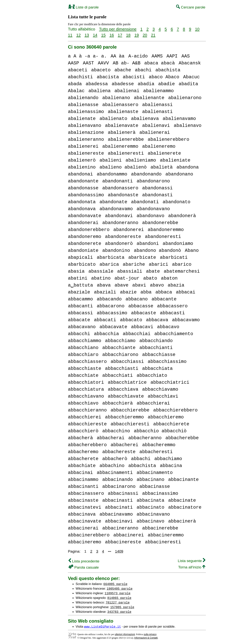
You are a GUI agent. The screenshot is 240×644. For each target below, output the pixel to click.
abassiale (101, 271)
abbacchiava (123, 389)
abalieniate (175, 160)
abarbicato (82, 264)
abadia (146, 84)
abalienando (83, 98)
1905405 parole (120, 588)
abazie (128, 292)
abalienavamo (179, 119)
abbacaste (144, 313)
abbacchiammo (85, 341)
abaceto (101, 70)
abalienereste (86, 153)
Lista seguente (192, 561)
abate (153, 271)
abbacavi (142, 327)
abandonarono (153, 181)
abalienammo (158, 91)
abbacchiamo (120, 341)
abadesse (123, 84)
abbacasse (141, 306)
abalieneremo (159, 146)
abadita (188, 84)
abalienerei (83, 146)
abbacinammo (83, 480)
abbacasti (172, 313)
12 (78, 35)
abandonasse (83, 188)
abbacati (105, 320)
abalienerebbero (168, 140)
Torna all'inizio (192, 567)
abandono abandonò (157, 251)
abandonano (179, 174)
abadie (166, 84)
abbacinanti (83, 487)
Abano (192, 251)
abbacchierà (117, 403)
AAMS (157, 56)
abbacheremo (83, 452)
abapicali (80, 258)
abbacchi (79, 334)
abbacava (157, 320)
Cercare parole (191, 7)
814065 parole (119, 598)
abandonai (80, 174)
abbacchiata (157, 369)
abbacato (131, 320)
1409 (119, 551)
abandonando (146, 174)
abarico (182, 264)
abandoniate (83, 251)
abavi (139, 285)
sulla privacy (150, 634)
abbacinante (183, 480)
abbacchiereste (87, 424)
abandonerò (119, 244)
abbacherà (80, 438)
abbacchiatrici (170, 382)
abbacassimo (112, 313)
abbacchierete (171, 424)
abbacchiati (117, 376)
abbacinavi (119, 521)
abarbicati (174, 258)
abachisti (80, 77)
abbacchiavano (86, 396)
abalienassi (157, 105)
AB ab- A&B (127, 63)
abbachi (141, 459)
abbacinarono (119, 487)
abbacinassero (86, 494)
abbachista (142, 466)
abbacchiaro (83, 355)
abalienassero (120, 105)
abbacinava (82, 514)
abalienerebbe (126, 140)
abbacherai (111, 438)
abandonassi (157, 188)
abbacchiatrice (127, 382)
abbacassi (80, 313)
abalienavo (188, 126)
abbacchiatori (86, 382)
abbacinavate (85, 521)
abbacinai (80, 473)
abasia (76, 271)
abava (104, 285)
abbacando (109, 299)
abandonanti (117, 181)
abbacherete (83, 459)
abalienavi (156, 126)
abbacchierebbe (130, 410)
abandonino (116, 251)
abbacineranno (120, 528)
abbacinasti (117, 500)
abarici (158, 264)
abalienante (149, 98)
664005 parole (115, 584)
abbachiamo (168, 459)
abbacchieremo (166, 417)
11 (70, 35)
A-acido (138, 56)
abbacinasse (155, 487)
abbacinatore (185, 507)
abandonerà (182, 216)
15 (103, 35)
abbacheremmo (159, 445)
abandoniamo (178, 244)
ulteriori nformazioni (125, 634)
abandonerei (129, 230)
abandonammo (112, 174)
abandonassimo (86, 195)
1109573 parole (117, 593)
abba (146, 292)
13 (87, 35)
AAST (89, 63)
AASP (74, 63)
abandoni (148, 244)
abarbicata (111, 258)
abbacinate (182, 500)
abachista (168, 70)
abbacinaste (83, 500)
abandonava (82, 209)
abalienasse (83, 105)
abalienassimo (86, 112)
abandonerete (85, 244)
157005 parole (122, 607)
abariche (134, 264)
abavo (157, 285)
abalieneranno (86, 140)
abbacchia (106, 334)
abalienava (145, 119)
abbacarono (111, 306)
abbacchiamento (174, 334)
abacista (108, 77)
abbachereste (119, 452)
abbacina (171, 466)
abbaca (164, 292)
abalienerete (164, 153)
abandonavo (151, 216)
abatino (101, 278)
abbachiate (82, 466)
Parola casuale (84, 567)
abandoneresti (163, 237)
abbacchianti (156, 348)
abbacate (79, 320)
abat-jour (127, 278)
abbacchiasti (122, 369)
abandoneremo (85, 237)
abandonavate (85, 216)
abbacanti (80, 306)
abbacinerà (182, 521)
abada (75, 84)
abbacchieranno (87, 410)
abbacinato (151, 507)
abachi (143, 70)
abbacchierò (83, 431)
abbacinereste (123, 542)
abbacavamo (186, 320)
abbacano (137, 299)
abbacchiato (152, 376)
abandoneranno (120, 223)
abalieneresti (126, 153)
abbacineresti (163, 542)
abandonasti (157, 195)
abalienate (82, 119)
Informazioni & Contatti (146, 638)
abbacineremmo (166, 535)
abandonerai (83, 223)
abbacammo (80, 299)
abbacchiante (119, 348)
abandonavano (153, 209)
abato (150, 278)
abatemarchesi (182, 271)
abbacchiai (137, 334)
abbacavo (168, 327)
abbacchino (116, 431)
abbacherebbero (87, 445)
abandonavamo (116, 209)
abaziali (105, 292)
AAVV (103, 63)
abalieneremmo (120, 146)
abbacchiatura (86, 389)
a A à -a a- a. (87, 56)
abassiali (130, 271)
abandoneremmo (166, 230)
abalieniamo (141, 160)
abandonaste (123, 195)
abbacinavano (153, 514)
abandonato (176, 202)
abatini (78, 278)
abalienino (82, 167)
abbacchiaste (85, 369)
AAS (186, 56)
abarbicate (142, 258)
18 (128, 35)
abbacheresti (156, 452)
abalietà (162, 167)
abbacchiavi (163, 396)
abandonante (83, 181)
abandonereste (123, 237)
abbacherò (115, 459)
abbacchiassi (127, 362)
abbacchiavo (83, 403)
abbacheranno (145, 438)
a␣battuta (80, 285)
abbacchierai (153, 403)
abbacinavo (151, 521)
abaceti (78, 70)
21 (153, 35)
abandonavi (119, 216)
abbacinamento (155, 473)
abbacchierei (85, 417)
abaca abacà (160, 63)
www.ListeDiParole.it (102, 626)
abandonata (82, 202)
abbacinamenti (115, 473)
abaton (169, 278)
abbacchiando (156, 341)
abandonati (145, 202)
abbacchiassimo (167, 362)
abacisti (134, 77)
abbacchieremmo (125, 417)
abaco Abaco (164, 77)
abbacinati (119, 507)
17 (120, 35)
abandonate (113, 202)
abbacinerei (129, 535)
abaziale (79, 292)
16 (112, 35)
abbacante (164, 299)
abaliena (99, 91)
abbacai (186, 292)
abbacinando (117, 480)
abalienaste (123, 112)
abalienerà (122, 133)
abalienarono (185, 98)
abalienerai (155, 133)
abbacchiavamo (160, 389)
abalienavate (122, 126)
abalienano (116, 98)
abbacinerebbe (160, 528)
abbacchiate (83, 376)
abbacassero (172, 306)
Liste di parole (84, 7)
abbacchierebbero (175, 410)
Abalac (76, 91)
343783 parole (119, 612)
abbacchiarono (120, 355)
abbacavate (113, 327)
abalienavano (85, 126)
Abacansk (190, 63)
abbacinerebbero (89, 535)
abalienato (113, 119)
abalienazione (86, 133)
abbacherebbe (182, 438)
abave (121, 285)
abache (123, 70)
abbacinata (151, 500)
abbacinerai (83, 528)
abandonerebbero (89, 230)
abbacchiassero (87, 362)
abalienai (127, 91)
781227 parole (118, 602)
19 (137, 35)
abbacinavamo (116, 514)
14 (95, 35)
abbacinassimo (160, 494)
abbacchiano (83, 348)
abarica (109, 264)
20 (145, 35)
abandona (188, 167)
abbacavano (82, 327)
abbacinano (151, 480)
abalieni (111, 160)
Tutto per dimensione (118, 29)
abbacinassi (123, 494)
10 (197, 29)
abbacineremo (85, 542)
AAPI (172, 56)
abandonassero (120, 188)
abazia (176, 285)
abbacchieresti (130, 424)
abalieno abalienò (123, 167)
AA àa (118, 56)
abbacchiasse (159, 355)
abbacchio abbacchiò (160, 431)
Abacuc (191, 77)
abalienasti (157, 112)
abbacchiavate (126, 396)
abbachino (112, 466)
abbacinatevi (85, 507)
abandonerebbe (160, 223)
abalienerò (82, 160)
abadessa (97, 84)
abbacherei (125, 445)
